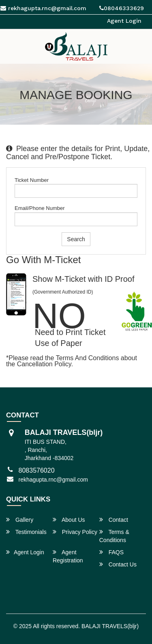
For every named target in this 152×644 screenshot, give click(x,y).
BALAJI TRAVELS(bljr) (110, 626)
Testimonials (26, 532)
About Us (69, 520)
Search (76, 239)
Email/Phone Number (40, 208)
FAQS (111, 552)
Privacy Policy (75, 532)
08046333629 (122, 8)
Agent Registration (68, 556)
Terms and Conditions (88, 358)
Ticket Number (32, 180)
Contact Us (118, 564)
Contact (114, 520)
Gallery (20, 520)
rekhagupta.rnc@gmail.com (53, 480)
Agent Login (124, 21)
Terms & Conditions (114, 536)
